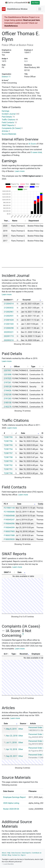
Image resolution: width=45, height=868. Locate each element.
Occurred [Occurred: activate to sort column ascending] (27, 300)
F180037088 (9, 535)
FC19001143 (9, 508)
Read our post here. (32, 20)
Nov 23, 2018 (12, 736)
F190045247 (9, 520)
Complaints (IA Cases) (12, 128)
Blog (9, 855)
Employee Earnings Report (14, 797)
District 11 (6, 77)
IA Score (32, 144)
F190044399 (9, 528)
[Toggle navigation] (40, 9)
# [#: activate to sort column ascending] (4, 367)
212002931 (9, 316)
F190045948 (9, 516)
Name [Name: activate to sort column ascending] (15, 221)
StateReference (11, 26)
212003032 (9, 308)
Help (9, 853)
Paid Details (8, 117)
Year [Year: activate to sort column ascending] (6, 221)
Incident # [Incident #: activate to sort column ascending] (8, 300)
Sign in (23, 855)
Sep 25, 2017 (12, 756)
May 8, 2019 (11, 729)
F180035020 (9, 539)
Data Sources (16, 853)
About (4, 853)
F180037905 (9, 531)
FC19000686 (9, 512)
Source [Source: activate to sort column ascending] (23, 724)
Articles (6, 131)
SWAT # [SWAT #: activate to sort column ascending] (7, 572)
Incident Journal (11, 114)
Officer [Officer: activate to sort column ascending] (17, 367)
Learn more (20, 171)
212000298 (9, 328)
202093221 (9, 332)
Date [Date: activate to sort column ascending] (23, 433)
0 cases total (36, 152)
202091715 (9, 336)
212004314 (9, 304)
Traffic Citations (10, 120)
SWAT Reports (9, 125)
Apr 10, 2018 (12, 749)
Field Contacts (9, 122)
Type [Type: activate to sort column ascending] (33, 367)
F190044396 (9, 524)
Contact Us (16, 855)
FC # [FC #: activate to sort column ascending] (6, 504)
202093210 (9, 340)
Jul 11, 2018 (11, 743)
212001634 (9, 320)
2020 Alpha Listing (11, 803)
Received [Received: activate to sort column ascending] (24, 654)
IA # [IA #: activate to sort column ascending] (6, 654)
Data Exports (26, 853)
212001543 (9, 324)
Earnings (6, 111)
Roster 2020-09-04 (11, 809)
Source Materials (9, 134)
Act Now (35, 3)
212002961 (9, 312)
